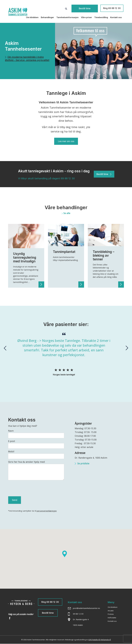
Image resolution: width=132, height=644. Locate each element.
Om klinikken (32, 17)
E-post (12, 441)
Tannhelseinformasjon (67, 17)
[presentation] (5, 348)
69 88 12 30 (68, 178)
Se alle (66, 213)
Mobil (11, 451)
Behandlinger (47, 17)
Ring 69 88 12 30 (112, 8)
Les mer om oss (66, 141)
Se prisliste (82, 463)
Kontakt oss (116, 17)
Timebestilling (101, 17)
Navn (11, 431)
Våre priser (86, 17)
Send (15, 500)
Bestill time (88, 8)
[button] (127, 45)
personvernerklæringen (47, 511)
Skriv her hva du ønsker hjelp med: (27, 462)
